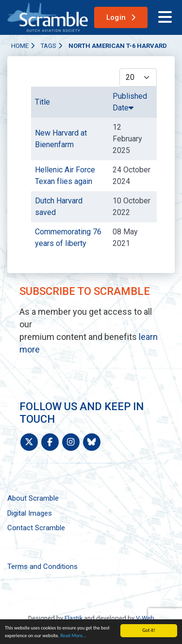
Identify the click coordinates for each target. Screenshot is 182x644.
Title (42, 102)
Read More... (73, 636)
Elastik (74, 618)
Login (116, 17)
